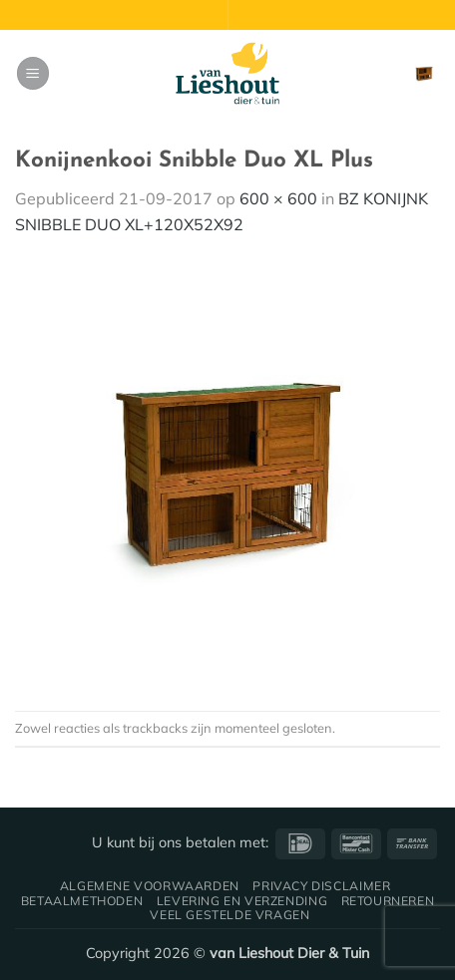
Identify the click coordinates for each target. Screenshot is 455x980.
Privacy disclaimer (321, 886)
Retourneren (388, 901)
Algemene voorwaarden (150, 886)
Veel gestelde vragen (229, 915)
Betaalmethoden (82, 901)
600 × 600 (278, 198)
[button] (33, 73)
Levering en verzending (242, 901)
